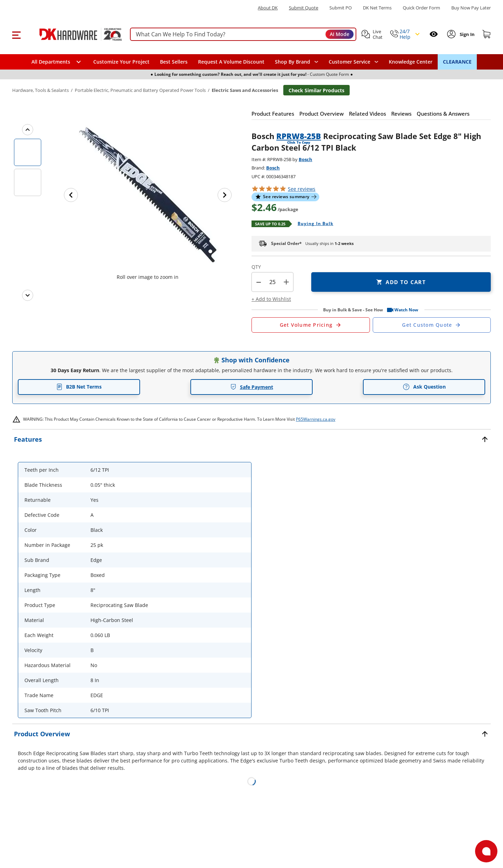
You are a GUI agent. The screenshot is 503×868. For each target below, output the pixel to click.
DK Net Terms (377, 8)
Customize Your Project (121, 62)
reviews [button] (302, 189)
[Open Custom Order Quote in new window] (432, 325)
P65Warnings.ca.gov (316, 419)
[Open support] (486, 851)
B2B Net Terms (79, 387)
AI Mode (340, 34)
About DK (268, 8)
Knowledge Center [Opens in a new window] (411, 62)
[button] (16, 34)
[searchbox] (243, 34)
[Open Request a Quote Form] (311, 325)
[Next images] (28, 295)
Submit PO (341, 8)
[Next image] (225, 195)
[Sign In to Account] (466, 34)
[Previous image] (71, 195)
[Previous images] (28, 130)
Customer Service (349, 62)
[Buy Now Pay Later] (471, 8)
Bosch (305, 159)
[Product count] (272, 282)
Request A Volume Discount (231, 62)
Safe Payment (252, 387)
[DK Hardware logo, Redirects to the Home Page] (73, 34)
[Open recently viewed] (434, 34)
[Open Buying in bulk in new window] (313, 224)
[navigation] (353, 62)
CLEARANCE (457, 62)
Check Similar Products (316, 90)
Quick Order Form (421, 8)
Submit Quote (304, 8)
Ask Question (424, 387)
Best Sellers (174, 62)
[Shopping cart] (487, 34)
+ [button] (286, 282)
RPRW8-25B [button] (299, 136)
